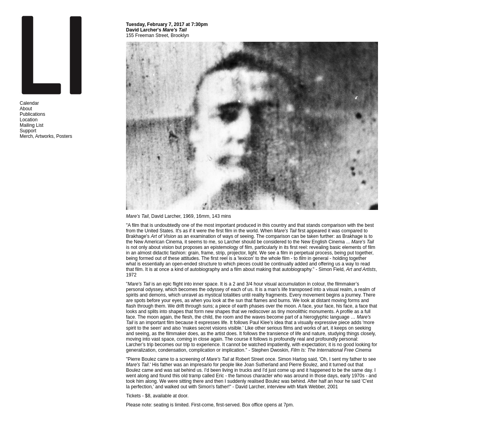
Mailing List (31, 125)
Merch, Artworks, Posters (46, 136)
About (26, 109)
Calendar (29, 103)
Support (28, 131)
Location (29, 120)
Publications (32, 114)
